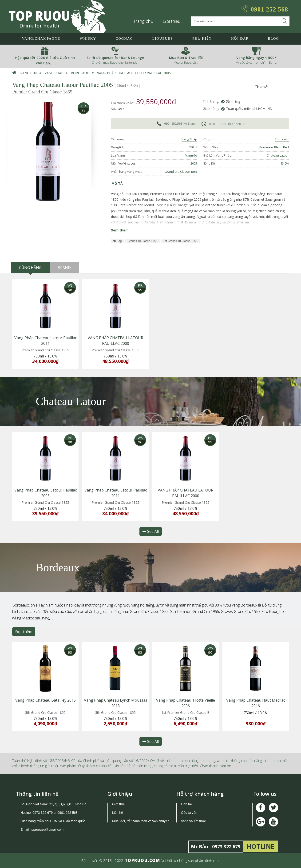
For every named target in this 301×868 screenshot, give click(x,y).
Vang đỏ (191, 155)
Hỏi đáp (240, 38)
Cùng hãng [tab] (30, 268)
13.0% (285, 163)
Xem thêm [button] (120, 230)
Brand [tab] (64, 268)
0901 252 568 (269, 9)
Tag (117, 241)
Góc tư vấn (189, 813)
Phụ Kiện (202, 38)
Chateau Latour (278, 155)
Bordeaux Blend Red (274, 147)
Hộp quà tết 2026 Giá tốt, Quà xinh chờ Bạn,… (45, 60)
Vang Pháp (54, 73)
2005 (194, 163)
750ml (193, 147)
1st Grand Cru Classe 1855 (180, 241)
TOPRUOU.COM (143, 860)
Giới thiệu (172, 21)
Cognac (124, 38)
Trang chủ (143, 21)
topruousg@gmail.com (48, 830)
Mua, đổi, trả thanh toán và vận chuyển (141, 821)
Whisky (88, 38)
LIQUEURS (163, 38)
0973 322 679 (43, 813)
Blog (273, 38)
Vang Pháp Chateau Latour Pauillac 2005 (134, 73)
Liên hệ (118, 813)
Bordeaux (80, 73)
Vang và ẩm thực (193, 821)
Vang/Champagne (41, 38)
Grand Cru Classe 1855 (181, 172)
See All (151, 531)
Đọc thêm (24, 632)
